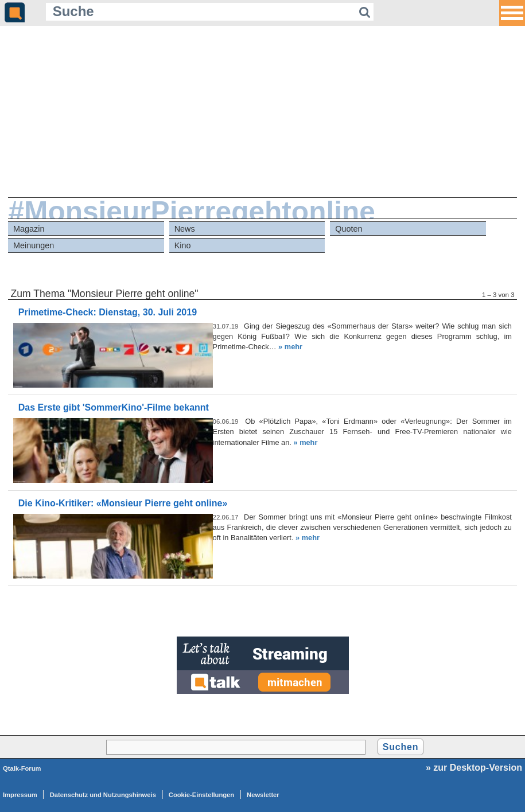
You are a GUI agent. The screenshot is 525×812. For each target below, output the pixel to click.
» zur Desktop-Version (474, 768)
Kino (183, 245)
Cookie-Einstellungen (201, 795)
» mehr (290, 347)
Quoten (349, 229)
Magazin (29, 229)
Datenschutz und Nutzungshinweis (103, 795)
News (185, 229)
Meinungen (34, 245)
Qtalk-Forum (22, 768)
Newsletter (263, 795)
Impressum (20, 795)
